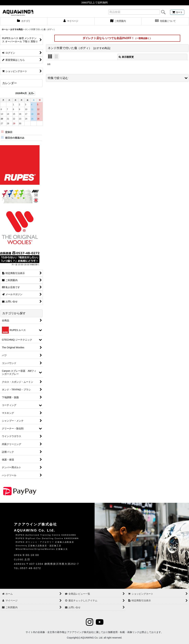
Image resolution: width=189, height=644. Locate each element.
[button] (117, 78)
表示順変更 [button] (126, 57)
